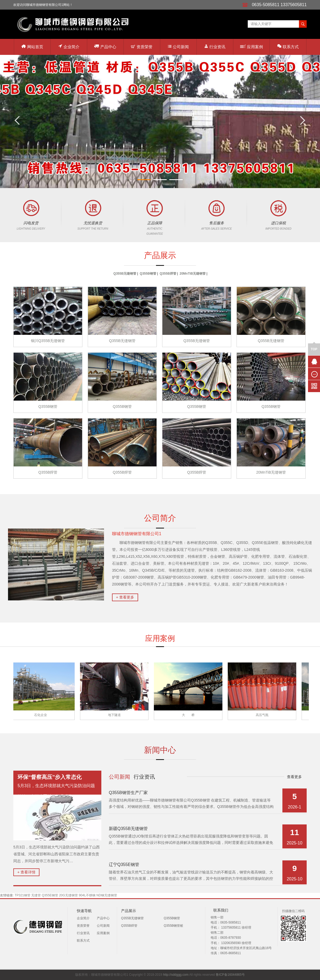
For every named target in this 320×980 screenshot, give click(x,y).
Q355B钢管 (148, 274)
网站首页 (32, 47)
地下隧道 (116, 715)
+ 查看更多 (125, 597)
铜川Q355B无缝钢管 (48, 341)
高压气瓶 (263, 715)
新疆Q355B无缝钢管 (128, 829)
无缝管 (36, 895)
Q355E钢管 (50, 895)
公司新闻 (178, 47)
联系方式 (288, 46)
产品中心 (105, 46)
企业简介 (69, 46)
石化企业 (42, 715)
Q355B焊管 (168, 274)
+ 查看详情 (26, 872)
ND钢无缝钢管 (107, 895)
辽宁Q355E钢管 (124, 865)
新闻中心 (160, 750)
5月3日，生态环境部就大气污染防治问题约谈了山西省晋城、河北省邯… (57, 786)
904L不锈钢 (87, 895)
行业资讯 (215, 46)
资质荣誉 (142, 47)
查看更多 (294, 777)
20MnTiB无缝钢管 (193, 274)
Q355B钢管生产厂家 (128, 793)
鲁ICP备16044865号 (230, 975)
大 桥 (190, 715)
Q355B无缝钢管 (125, 274)
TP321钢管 (23, 895)
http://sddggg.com (176, 975)
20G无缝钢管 (68, 895)
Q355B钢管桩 (173, 926)
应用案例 (251, 47)
